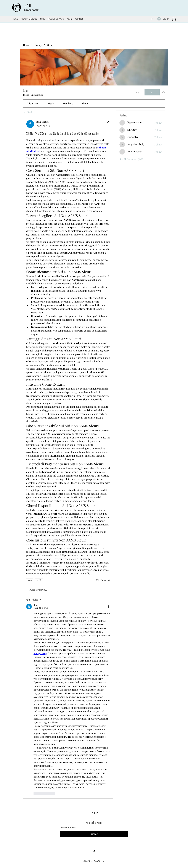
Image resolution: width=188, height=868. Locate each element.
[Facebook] (152, 19)
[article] (68, 458)
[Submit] (94, 834)
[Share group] (163, 92)
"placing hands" (31, 10)
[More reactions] (39, 580)
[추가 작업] (108, 607)
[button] (174, 19)
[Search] (138, 92)
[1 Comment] (103, 580)
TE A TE (27, 5)
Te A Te (94, 813)
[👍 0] (30, 580)
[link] (33, 103)
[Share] (108, 122)
